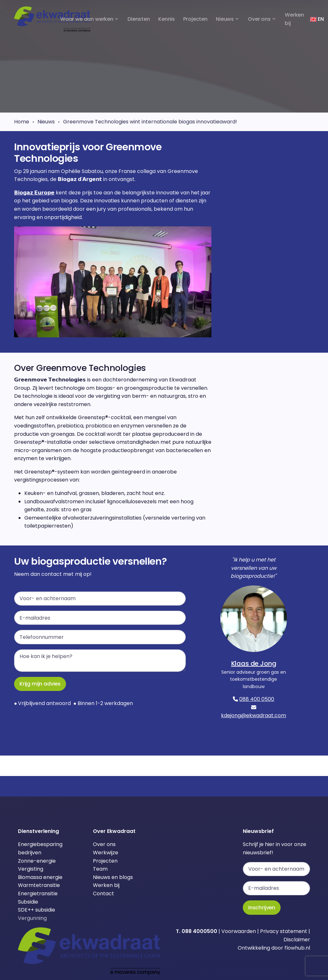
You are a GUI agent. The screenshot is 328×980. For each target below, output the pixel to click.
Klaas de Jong (254, 663)
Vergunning (32, 918)
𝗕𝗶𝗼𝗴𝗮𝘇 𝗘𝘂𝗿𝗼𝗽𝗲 (34, 193)
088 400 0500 (257, 699)
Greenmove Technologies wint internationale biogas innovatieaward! (150, 122)
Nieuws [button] (225, 19)
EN (317, 19)
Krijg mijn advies (40, 684)
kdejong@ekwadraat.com (254, 715)
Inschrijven (262, 908)
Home (22, 122)
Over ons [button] (259, 19)
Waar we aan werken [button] (87, 19)
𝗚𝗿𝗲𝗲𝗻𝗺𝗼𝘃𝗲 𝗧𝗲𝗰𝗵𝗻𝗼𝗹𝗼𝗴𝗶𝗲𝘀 (51, 380)
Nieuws (46, 122)
